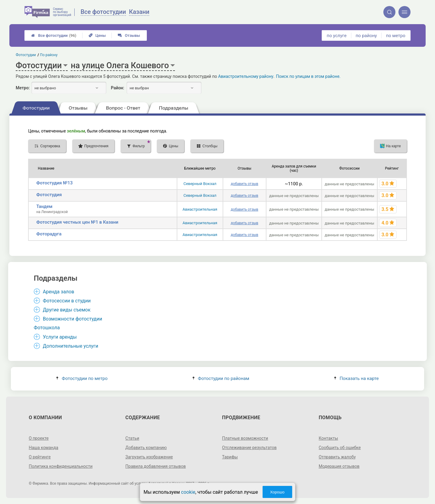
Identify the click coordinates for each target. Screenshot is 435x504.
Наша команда (43, 448)
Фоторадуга (49, 234)
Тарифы (230, 457)
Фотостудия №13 (54, 183)
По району (49, 55)
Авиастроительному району (246, 76)
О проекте (39, 438)
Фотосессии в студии (67, 301)
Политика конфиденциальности (61, 466)
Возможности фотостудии (72, 319)
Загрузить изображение (149, 457)
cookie (188, 492)
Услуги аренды (60, 337)
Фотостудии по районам (221, 378)
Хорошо (277, 492)
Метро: (23, 88)
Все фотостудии (54, 35)
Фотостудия (49, 195)
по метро (396, 36)
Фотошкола (47, 328)
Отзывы (129, 35)
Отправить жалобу (337, 457)
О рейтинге (40, 457)
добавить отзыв (245, 184)
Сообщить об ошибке (340, 448)
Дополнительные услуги (71, 346)
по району (366, 36)
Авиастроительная (200, 209)
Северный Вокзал (200, 184)
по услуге (337, 36)
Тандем (44, 206)
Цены (97, 35)
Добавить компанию (146, 448)
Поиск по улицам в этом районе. (308, 76)
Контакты (328, 438)
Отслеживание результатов (249, 448)
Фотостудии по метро (82, 378)
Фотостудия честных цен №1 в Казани (77, 222)
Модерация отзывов (339, 466)
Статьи (132, 438)
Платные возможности (245, 438)
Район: (118, 88)
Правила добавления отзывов (156, 466)
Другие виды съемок (67, 310)
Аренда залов (59, 292)
